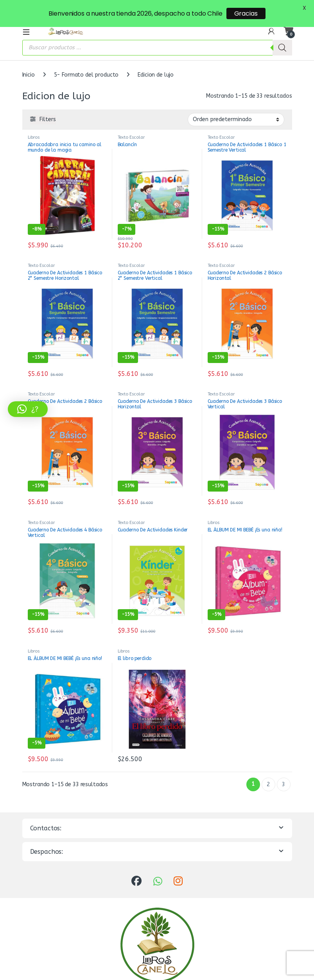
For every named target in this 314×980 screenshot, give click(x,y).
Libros (34, 122)
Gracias (246, 13)
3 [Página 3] (283, 769)
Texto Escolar (131, 122)
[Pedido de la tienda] (236, 104)
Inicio (29, 59)
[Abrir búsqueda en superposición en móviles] (157, 32)
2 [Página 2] (268, 769)
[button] (28, 409)
